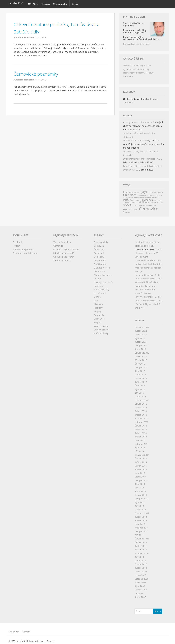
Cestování (99, 251)
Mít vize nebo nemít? (64, 251)
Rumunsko (99, 313)
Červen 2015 (141, 424)
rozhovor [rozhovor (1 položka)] (160, 201)
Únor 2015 (140, 438)
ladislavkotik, (28, 36)
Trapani (98, 321)
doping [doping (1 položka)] (150, 194)
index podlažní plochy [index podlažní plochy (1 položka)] (131, 196)
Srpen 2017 (140, 373)
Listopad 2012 (142, 497)
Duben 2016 (141, 409)
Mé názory (47, 3)
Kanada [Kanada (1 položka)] (149, 196)
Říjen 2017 (140, 369)
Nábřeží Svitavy (101, 288)
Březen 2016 (141, 413)
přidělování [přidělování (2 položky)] (144, 200)
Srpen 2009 (140, 581)
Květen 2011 (141, 544)
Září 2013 (139, 486)
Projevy (98, 310)
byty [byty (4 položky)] (143, 190)
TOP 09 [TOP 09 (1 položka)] (135, 204)
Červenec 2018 (142, 351)
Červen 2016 (141, 402)
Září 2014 (139, 449)
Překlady (98, 306)
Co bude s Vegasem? (63, 255)
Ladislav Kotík (16, 3)
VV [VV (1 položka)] (155, 204)
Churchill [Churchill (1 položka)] (160, 191)
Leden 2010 (140, 573)
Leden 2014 (140, 475)
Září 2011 (139, 533)
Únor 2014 (140, 471)
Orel (96, 299)
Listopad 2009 (142, 577)
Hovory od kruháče (103, 280)
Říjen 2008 (140, 584)
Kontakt (78, 3)
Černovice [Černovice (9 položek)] (149, 207)
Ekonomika (99, 270)
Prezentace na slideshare (25, 251)
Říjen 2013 (140, 482)
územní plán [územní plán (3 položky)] (131, 207)
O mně (97, 295)
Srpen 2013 (140, 489)
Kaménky (98, 284)
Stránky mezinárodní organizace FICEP (142, 157)
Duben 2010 (141, 570)
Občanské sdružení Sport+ (136, 139)
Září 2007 (139, 592)
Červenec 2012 (142, 511)
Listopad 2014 (142, 442)
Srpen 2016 (140, 395)
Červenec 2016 (142, 398)
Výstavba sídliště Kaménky (136, 67)
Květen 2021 (141, 340)
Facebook (17, 240)
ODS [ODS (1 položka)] (133, 198)
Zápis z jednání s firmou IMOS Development (148, 251)
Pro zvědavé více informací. (137, 42)
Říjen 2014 (140, 446)
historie (98, 277)
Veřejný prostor (102, 324)
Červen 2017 (141, 376)
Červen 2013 (141, 493)
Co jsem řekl (100, 259)
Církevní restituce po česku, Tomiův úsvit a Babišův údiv (55, 26)
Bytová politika (101, 240)
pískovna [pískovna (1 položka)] (134, 201)
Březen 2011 (141, 548)
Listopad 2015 (142, 420)
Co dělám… (99, 255)
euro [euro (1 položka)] (154, 194)
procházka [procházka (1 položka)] (127, 201)
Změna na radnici (62, 259)
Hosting (138, 240)
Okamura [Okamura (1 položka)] (138, 198)
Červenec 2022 (142, 325)
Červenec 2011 (142, 537)
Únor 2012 (140, 522)
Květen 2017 (141, 380)
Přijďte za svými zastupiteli (66, 248)
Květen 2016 (141, 406)
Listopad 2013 (142, 479)
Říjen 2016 (140, 387)
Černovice (99, 244)
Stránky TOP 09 (131, 168)
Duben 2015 (141, 431)
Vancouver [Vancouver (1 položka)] (141, 204)
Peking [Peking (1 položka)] (159, 198)
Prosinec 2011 (142, 526)
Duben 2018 (141, 355)
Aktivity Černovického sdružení (138, 121)
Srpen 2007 (140, 595)
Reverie (50, 639)
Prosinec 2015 (142, 417)
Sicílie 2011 (99, 317)
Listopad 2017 (142, 366)
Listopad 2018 (142, 344)
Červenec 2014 (142, 453)
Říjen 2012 (140, 500)
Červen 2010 (141, 562)
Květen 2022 (141, 329)
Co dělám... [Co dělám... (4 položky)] (131, 193)
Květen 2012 (141, 515)
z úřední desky (101, 331)
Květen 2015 (141, 427)
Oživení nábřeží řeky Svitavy (137, 64)
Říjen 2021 (140, 336)
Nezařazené (100, 291)
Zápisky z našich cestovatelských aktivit (142, 164)
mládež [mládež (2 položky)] (127, 198)
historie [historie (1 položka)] (159, 194)
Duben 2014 (141, 464)
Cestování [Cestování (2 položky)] (151, 190)
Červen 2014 (141, 457)
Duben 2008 (141, 588)
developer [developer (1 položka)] (143, 194)
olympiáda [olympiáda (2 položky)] (147, 198)
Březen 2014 (141, 468)
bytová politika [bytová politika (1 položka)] (134, 191)
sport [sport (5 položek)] (127, 203)
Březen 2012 (141, 519)
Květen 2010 (141, 566)
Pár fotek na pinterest (23, 248)
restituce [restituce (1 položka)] (153, 201)
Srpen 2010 (140, 559)
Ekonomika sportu (103, 273)
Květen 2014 (141, 460)
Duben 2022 (141, 333)
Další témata (100, 262)
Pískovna (98, 302)
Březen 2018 (141, 358)
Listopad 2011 (142, 530)
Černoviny (99, 248)
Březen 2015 (141, 435)
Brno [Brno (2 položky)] (126, 190)
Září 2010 (139, 555)
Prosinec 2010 (142, 552)
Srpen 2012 (140, 508)
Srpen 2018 (140, 347)
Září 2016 (139, 391)
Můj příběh (33, 3)
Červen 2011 (141, 541)
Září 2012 (139, 504)
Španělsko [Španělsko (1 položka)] (127, 211)
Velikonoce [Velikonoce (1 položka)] (149, 204)
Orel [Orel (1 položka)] (155, 198)
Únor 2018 (140, 362)
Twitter (16, 244)
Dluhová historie (102, 266)
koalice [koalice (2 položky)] (156, 196)
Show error (128, 101)
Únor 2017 (140, 384)
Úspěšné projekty (63, 3)
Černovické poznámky (39, 72)
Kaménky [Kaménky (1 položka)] (142, 196)
